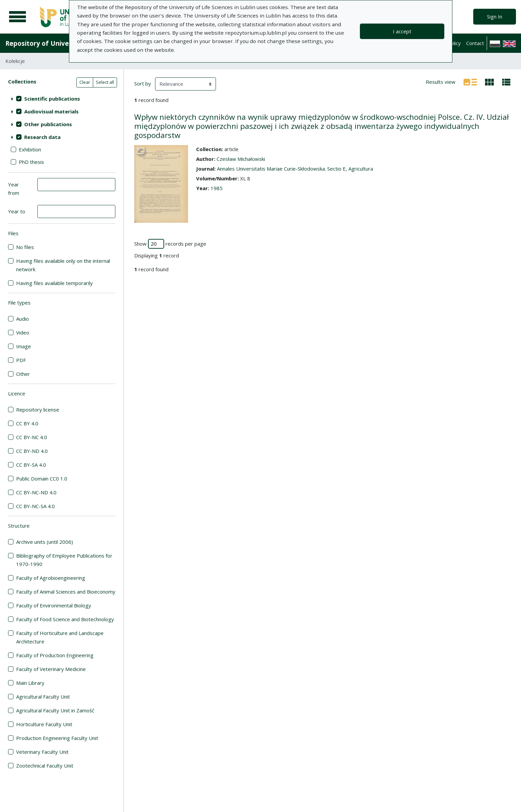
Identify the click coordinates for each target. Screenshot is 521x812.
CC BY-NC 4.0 (32, 437)
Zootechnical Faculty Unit (45, 766)
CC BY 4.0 (27, 423)
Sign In (495, 16)
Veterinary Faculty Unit (42, 752)
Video (23, 332)
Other (23, 374)
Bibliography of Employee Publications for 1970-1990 (64, 560)
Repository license (38, 410)
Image (24, 346)
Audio (23, 319)
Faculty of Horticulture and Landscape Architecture (60, 637)
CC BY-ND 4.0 (32, 451)
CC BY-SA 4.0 (31, 465)
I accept (402, 31)
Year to (17, 211)
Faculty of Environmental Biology (54, 605)
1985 (217, 188)
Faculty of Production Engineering (55, 655)
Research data (42, 137)
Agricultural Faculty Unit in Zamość (55, 710)
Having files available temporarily (54, 283)
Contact (475, 43)
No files (25, 247)
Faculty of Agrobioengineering (51, 578)
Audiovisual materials (51, 111)
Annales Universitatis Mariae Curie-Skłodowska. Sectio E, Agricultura (295, 169)
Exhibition (30, 149)
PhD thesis (31, 162)
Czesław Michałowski (241, 159)
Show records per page (170, 244)
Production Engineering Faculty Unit (57, 738)
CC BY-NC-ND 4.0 (36, 492)
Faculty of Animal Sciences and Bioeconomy (66, 592)
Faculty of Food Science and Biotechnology (65, 619)
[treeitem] (62, 99)
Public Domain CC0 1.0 (42, 479)
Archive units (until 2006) (45, 542)
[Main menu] (17, 17)
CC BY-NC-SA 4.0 (35, 506)
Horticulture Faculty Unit (44, 724)
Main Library (30, 683)
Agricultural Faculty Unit (43, 697)
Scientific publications (52, 99)
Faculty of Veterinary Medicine (51, 669)
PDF (21, 360)
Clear (85, 82)
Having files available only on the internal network (63, 265)
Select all (105, 82)
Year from (14, 189)
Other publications (48, 124)
